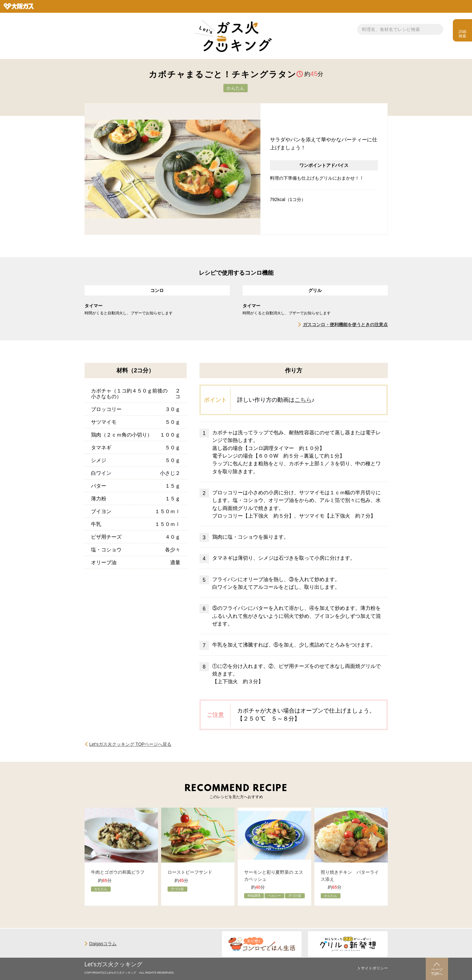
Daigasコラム (103, 944)
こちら (303, 400)
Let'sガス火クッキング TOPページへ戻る (131, 744)
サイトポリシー (374, 968)
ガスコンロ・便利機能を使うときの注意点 (345, 325)
